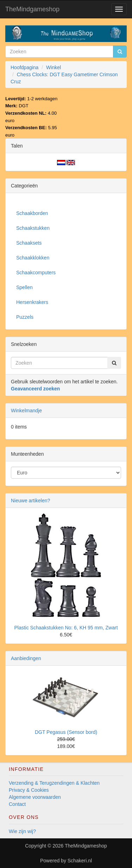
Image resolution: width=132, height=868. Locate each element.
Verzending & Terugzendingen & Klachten (54, 783)
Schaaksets (29, 243)
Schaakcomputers (36, 273)
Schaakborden (32, 213)
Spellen (24, 287)
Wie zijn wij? (22, 831)
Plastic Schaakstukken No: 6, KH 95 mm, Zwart (66, 628)
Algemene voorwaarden (35, 797)
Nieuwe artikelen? (30, 501)
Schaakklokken (33, 258)
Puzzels (25, 317)
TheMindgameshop (32, 9)
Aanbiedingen (26, 658)
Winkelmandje (26, 411)
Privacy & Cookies (29, 790)
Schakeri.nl (80, 861)
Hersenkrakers (32, 302)
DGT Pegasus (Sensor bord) (66, 732)
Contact (17, 804)
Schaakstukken (33, 228)
